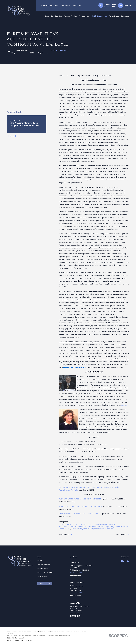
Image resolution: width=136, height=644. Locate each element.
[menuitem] (10, 640)
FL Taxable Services (86, 524)
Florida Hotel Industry (83, 526)
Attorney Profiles (44, 565)
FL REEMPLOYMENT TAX (68, 524)
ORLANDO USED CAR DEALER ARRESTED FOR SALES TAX (80, 513)
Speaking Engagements (50, 5)
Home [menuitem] (47, 16)
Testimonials (66, 5)
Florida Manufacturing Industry (103, 526)
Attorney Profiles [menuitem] (70, 16)
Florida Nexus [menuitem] (114, 16)
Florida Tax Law (65, 529)
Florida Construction (66, 526)
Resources (77, 5)
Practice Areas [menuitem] (84, 16)
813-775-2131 (75, 616)
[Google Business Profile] (128, 561)
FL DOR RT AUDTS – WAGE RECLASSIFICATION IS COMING (81, 499)
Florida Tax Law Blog (45, 572)
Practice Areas (43, 569)
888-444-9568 (110, 7)
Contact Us (45, 583)
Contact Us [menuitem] (125, 16)
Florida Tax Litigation (79, 529)
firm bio (124, 405)
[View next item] (16, 109)
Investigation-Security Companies (100, 529)
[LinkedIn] (122, 561)
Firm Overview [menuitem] (57, 16)
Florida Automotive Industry (105, 524)
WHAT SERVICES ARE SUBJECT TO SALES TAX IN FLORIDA (80, 506)
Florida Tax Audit (122, 526)
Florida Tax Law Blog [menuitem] (99, 16)
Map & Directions (76, 572)
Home (40, 561)
